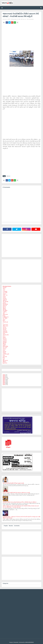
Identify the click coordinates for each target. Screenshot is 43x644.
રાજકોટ (4, 349)
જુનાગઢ (4, 306)
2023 (4, 378)
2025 (4, 376)
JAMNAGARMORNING (29, 642)
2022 (4, 379)
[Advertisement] (21, 36)
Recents (11, 525)
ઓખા (4, 288)
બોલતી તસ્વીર (6, 334)
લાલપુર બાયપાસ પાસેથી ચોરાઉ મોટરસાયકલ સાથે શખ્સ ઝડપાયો (16, 492)
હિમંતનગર (5, 363)
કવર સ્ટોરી (5, 292)
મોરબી (4, 345)
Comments (17, 525)
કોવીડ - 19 (5, 295)
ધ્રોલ (4, 320)
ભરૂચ (4, 336)
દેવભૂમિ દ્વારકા (6, 317)
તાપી (4, 313)
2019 (4, 383)
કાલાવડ (4, 294)
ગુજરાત (4, 302)
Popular (6, 525)
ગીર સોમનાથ (5, 301)
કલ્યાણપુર (5, 291)
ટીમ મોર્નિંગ (5, 310)
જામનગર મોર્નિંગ (7, 19)
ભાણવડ (4, 337)
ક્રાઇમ (4, 296)
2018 (4, 384)
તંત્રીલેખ (5, 311)
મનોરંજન (5, 340)
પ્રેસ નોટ (5, 328)
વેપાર (4, 355)
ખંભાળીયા (5, 299)
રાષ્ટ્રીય (4, 351)
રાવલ (4, 350)
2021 (4, 380)
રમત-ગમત (5, 347)
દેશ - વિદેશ (5, 318)
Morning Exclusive (7, 286)
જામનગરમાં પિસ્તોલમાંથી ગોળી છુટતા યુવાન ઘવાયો (13, 483)
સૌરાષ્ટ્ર (4, 361)
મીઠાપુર (4, 343)
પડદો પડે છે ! (5, 324)
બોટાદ (4, 333)
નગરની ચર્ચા (5, 322)
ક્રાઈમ (4, 297)
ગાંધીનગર (5, 300)
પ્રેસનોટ (5, 329)
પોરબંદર (4, 327)
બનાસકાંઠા (5, 331)
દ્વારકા (4, 319)
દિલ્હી (4, 315)
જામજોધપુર (5, 304)
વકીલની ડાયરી (6, 354)
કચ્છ (4, 290)
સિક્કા (4, 357)
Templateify (16, 642)
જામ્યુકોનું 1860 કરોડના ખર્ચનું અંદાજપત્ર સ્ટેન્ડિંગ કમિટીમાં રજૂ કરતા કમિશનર (20, 502)
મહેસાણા (5, 342)
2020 (4, 382)
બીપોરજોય (5, 332)
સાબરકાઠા (5, 356)
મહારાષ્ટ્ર (5, 341)
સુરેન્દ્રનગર (5, 360)
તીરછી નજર (5, 314)
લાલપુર (4, 352)
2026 (4, 374)
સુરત (4, 359)
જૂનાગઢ (4, 308)
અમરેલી (4, 287)
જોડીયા (4, 309)
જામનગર (24, 19)
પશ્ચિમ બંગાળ (5, 325)
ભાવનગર (5, 338)
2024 (4, 377)
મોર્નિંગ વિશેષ (5, 346)
